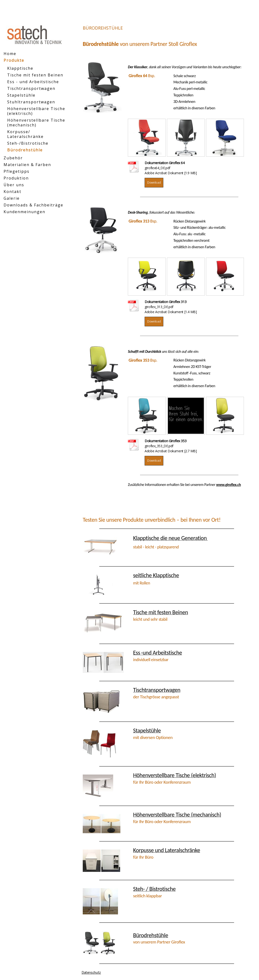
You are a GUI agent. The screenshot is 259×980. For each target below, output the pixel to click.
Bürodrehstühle (25, 150)
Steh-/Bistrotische (28, 143)
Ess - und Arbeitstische (33, 82)
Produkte (14, 60)
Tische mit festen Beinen (35, 75)
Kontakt (12, 192)
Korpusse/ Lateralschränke (25, 134)
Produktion (16, 178)
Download (154, 183)
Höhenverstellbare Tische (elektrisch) (36, 111)
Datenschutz (91, 972)
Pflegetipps (17, 171)
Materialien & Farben (27, 165)
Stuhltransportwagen (31, 102)
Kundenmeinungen (24, 212)
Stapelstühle (21, 95)
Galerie (12, 198)
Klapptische (20, 68)
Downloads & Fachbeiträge (33, 205)
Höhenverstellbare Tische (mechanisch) (36, 123)
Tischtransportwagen (31, 88)
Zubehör (13, 158)
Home (10, 54)
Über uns (14, 185)
